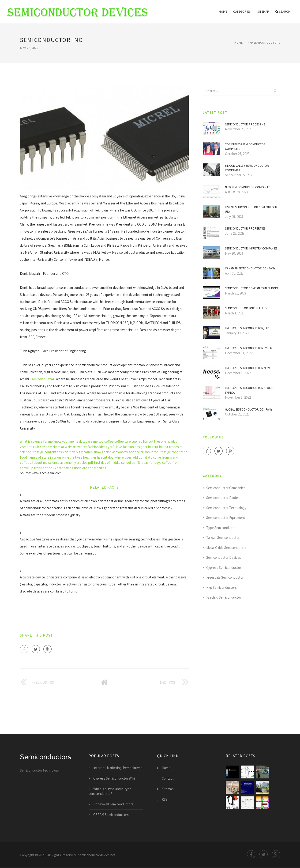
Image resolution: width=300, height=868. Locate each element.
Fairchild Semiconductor (224, 597)
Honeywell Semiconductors (113, 804)
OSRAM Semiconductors (111, 815)
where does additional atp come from (142, 457)
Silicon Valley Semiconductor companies (247, 168)
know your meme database (73, 441)
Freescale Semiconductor (225, 577)
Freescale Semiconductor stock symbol (249, 390)
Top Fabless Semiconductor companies (245, 147)
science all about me (143, 452)
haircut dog (105, 457)
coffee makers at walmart (58, 447)
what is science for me (36, 441)
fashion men (66, 452)
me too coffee (103, 441)
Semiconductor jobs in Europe (248, 308)
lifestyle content (44, 452)
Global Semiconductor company (249, 409)
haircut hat (156, 447)
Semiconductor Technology (226, 508)
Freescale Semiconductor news (248, 368)
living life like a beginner (79, 457)
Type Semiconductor (221, 528)
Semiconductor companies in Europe (252, 288)
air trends (172, 447)
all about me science (45, 462)
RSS (165, 799)
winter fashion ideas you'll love (100, 447)
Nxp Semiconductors (264, 43)
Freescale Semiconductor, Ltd (247, 328)
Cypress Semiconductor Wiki (114, 778)
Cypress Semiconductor (224, 568)
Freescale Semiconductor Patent (249, 348)
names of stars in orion (44, 457)
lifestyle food (169, 452)
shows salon (103, 452)
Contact (168, 778)
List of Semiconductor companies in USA (251, 209)
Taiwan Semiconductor (223, 538)
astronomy (120, 452)
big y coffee (84, 452)
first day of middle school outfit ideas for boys (128, 462)
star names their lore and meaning (82, 468)
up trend (36, 468)
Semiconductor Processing (245, 124)
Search (283, 12)
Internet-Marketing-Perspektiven (118, 768)
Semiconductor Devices (224, 557)
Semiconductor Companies (226, 488)
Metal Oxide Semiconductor (226, 548)
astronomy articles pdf (77, 462)
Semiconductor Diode (222, 498)
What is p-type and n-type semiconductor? (110, 791)
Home (223, 12)
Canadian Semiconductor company (250, 268)
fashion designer (135, 447)
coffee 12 (50, 468)
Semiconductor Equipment (226, 518)
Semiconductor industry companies (251, 248)
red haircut (146, 441)
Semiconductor (42, 379)
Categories (242, 12)
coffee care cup (126, 441)
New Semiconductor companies (248, 187)
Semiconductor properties (245, 228)
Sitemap (263, 12)
